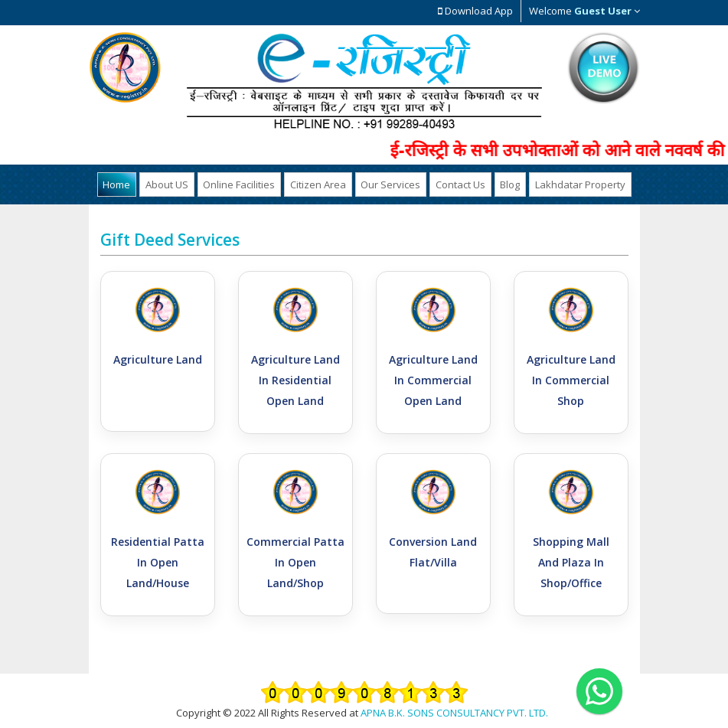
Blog (504, 184)
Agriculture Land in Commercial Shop (571, 379)
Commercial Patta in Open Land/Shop (295, 562)
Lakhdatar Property (571, 184)
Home (126, 184)
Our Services (390, 184)
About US (174, 184)
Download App (475, 11)
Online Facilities (243, 184)
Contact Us (457, 184)
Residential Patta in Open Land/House (158, 562)
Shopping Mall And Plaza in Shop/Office (571, 562)
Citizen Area (320, 184)
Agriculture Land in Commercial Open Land (433, 379)
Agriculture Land (158, 359)
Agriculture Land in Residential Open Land (295, 379)
